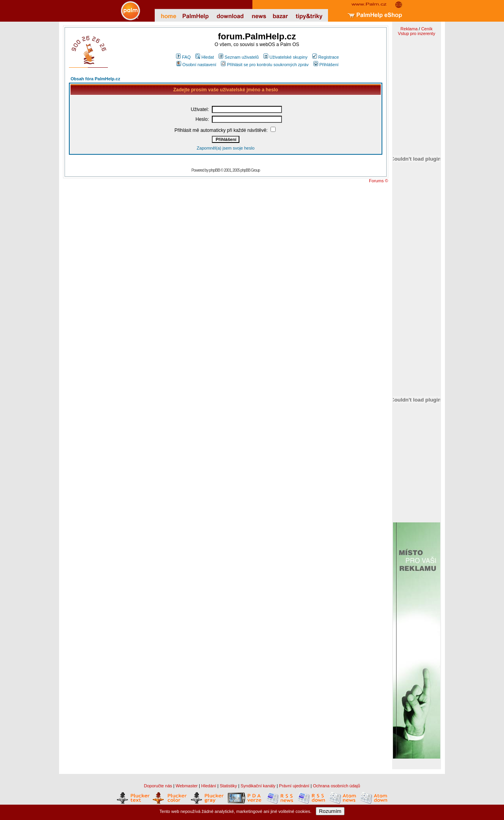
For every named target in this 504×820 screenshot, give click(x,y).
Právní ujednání (294, 786)
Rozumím (330, 811)
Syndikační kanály (258, 786)
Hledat (205, 57)
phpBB (215, 170)
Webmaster (187, 786)
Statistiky (228, 786)
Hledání (209, 786)
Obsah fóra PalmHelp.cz (95, 79)
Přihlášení (326, 65)
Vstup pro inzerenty (416, 33)
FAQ (183, 57)
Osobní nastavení (196, 65)
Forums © (378, 181)
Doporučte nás (158, 786)
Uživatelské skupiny (285, 57)
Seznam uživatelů (239, 57)
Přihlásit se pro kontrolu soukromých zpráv (265, 65)
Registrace (326, 57)
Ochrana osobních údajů (337, 786)
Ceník (427, 29)
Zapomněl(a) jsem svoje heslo (226, 148)
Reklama (409, 29)
